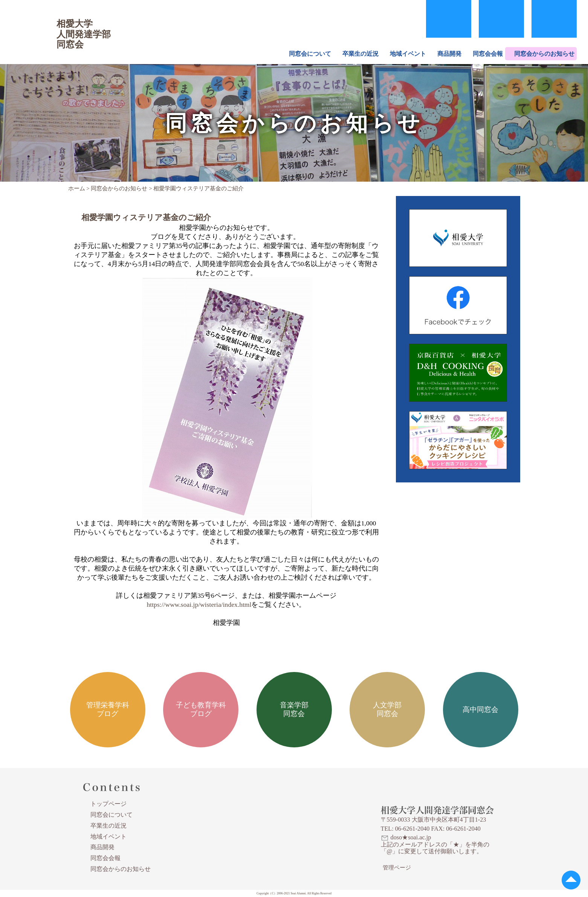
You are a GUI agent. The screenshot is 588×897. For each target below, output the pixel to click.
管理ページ (397, 868)
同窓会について (310, 54)
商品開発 (449, 54)
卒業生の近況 (360, 54)
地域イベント (408, 54)
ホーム (77, 188)
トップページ (108, 804)
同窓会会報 (488, 54)
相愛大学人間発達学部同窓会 (32, 24)
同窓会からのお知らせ (544, 54)
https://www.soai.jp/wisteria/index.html (199, 605)
